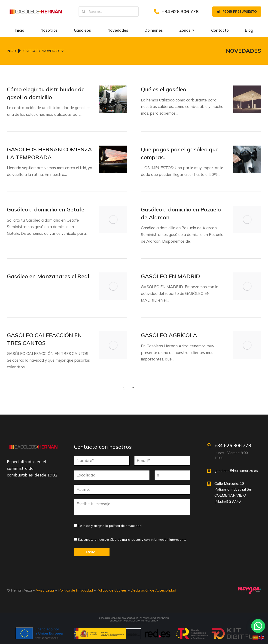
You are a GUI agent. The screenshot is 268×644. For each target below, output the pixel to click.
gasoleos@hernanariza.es (236, 470)
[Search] (84, 12)
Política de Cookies (112, 590)
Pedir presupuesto (237, 12)
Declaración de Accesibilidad (153, 590)
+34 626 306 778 (180, 11)
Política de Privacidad (76, 590)
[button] (258, 626)
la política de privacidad (123, 526)
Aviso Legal (45, 590)
